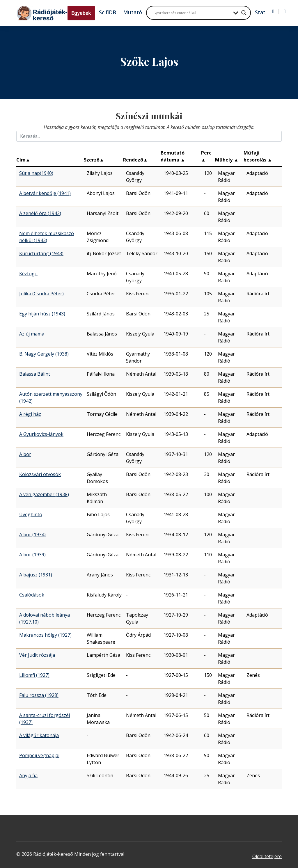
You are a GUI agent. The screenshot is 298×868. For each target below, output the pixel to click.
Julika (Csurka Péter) (41, 294)
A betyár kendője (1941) (45, 193)
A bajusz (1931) (36, 575)
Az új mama (32, 334)
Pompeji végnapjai (39, 755)
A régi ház (30, 414)
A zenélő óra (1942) (40, 213)
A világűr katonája (39, 735)
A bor (25, 454)
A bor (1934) (32, 535)
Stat (260, 12)
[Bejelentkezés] (273, 11)
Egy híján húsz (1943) (42, 314)
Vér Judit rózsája (37, 655)
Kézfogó (28, 274)
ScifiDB (108, 12)
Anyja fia (28, 775)
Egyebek (81, 13)
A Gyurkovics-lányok (41, 434)
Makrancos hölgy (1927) (45, 635)
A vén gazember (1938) (44, 494)
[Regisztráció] (285, 11)
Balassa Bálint (35, 374)
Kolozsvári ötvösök (40, 474)
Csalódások (32, 595)
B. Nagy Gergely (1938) (44, 354)
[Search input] (192, 13)
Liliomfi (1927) (34, 675)
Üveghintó (31, 514)
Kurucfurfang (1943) (41, 253)
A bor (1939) (32, 555)
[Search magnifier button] (244, 13)
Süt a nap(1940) (36, 173)
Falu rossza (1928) (39, 695)
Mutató (133, 12)
